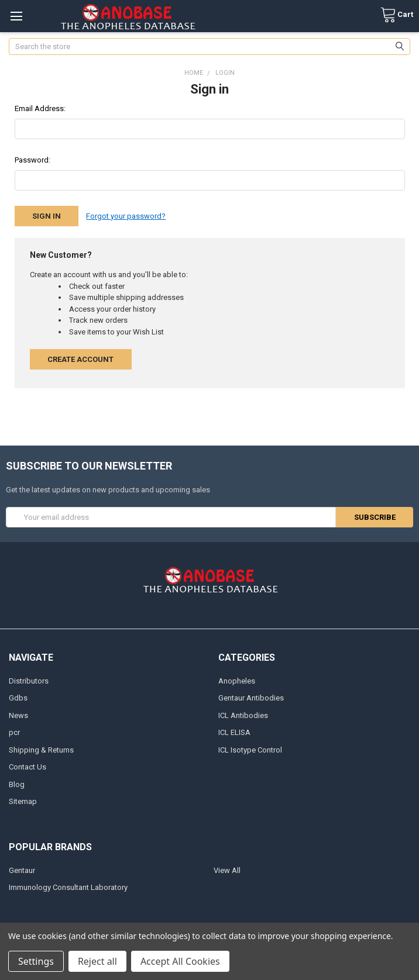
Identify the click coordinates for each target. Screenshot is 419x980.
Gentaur (22, 870)
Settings (36, 961)
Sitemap (23, 801)
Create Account (80, 359)
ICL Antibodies (243, 715)
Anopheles (237, 681)
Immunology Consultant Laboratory (68, 887)
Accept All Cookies (180, 961)
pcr (14, 732)
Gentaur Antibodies (251, 698)
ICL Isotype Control (250, 750)
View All (227, 870)
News (18, 715)
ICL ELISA (234, 732)
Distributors (29, 681)
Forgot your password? (126, 216)
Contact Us (28, 767)
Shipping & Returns (41, 750)
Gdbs (18, 698)
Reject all (97, 961)
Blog (17, 784)
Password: (32, 160)
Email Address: (40, 108)
